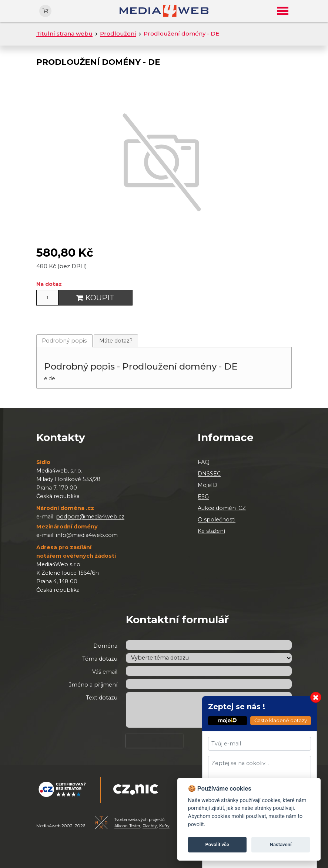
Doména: (106, 646)
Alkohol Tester (127, 826)
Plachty (150, 826)
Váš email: (105, 672)
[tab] (64, 341)
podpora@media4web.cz (90, 517)
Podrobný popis (64, 341)
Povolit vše (217, 844)
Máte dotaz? (116, 341)
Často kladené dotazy (281, 720)
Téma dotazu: (100, 659)
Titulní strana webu (64, 34)
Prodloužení (118, 34)
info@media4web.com (87, 535)
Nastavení (281, 844)
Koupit (95, 298)
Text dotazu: (102, 698)
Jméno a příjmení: (94, 685)
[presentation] (154, 741)
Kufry (164, 826)
